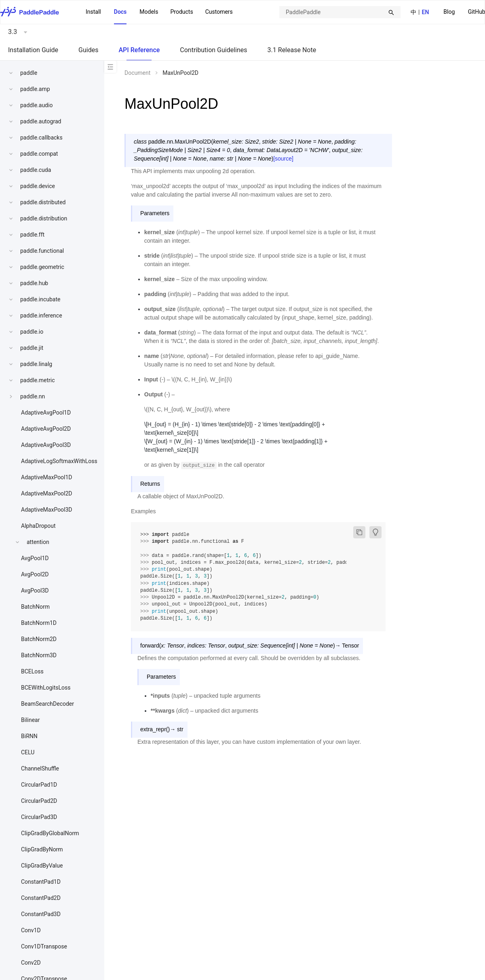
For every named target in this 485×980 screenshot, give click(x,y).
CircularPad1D (39, 785)
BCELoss (32, 671)
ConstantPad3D (41, 914)
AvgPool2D (35, 574)
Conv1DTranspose (44, 946)
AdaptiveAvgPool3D (46, 445)
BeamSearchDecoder (47, 704)
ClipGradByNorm (42, 849)
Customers (219, 12)
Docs (120, 12)
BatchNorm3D (39, 655)
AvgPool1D (35, 558)
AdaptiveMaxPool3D (47, 510)
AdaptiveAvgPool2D (46, 429)
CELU (28, 752)
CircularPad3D (39, 817)
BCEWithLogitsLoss (46, 688)
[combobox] (340, 12)
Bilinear (30, 720)
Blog (449, 12)
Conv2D (31, 963)
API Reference (139, 50)
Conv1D (31, 930)
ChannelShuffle (40, 768)
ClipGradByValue (42, 866)
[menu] (159, 12)
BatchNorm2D (39, 639)
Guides (88, 50)
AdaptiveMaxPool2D (47, 493)
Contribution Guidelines (213, 50)
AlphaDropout (38, 526)
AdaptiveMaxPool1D (47, 477)
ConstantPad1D (41, 882)
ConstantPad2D (41, 898)
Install (93, 12)
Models (149, 12)
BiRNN (29, 736)
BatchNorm (35, 607)
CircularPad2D (39, 801)
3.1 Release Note (292, 50)
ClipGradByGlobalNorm (50, 833)
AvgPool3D (35, 591)
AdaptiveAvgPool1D (46, 413)
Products (181, 12)
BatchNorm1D (39, 623)
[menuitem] (449, 12)
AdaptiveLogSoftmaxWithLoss (59, 461)
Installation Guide (33, 50)
